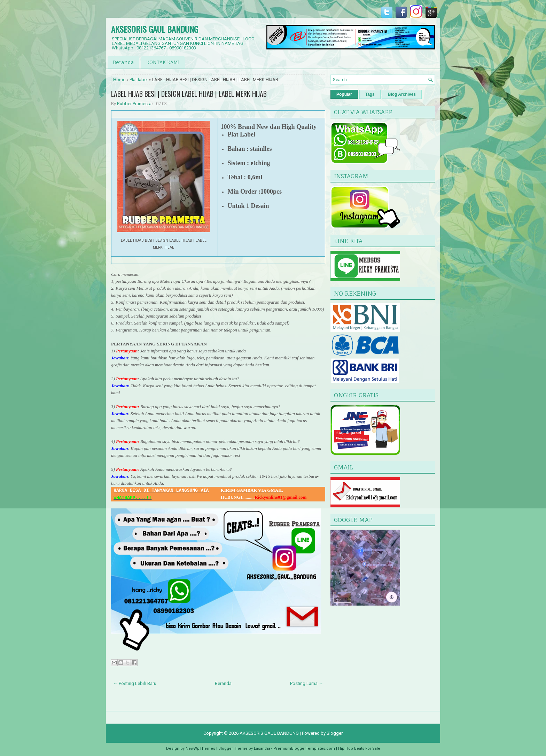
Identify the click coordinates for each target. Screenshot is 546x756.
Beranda (123, 62)
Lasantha (262, 749)
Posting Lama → (307, 683)
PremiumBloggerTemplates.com (304, 749)
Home (119, 80)
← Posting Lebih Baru (135, 683)
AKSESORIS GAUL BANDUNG (155, 29)
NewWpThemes (200, 749)
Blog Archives (402, 94)
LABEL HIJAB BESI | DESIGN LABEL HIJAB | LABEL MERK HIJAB (189, 94)
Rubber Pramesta (134, 104)
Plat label (139, 80)
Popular (344, 94)
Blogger (335, 733)
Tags (370, 94)
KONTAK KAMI (163, 62)
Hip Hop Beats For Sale (359, 749)
